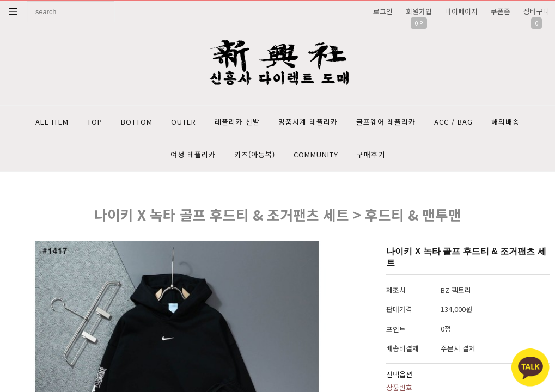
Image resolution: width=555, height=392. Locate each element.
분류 (14, 11)
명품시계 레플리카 (308, 122)
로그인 (383, 11)
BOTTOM (137, 122)
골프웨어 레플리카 (386, 122)
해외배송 (505, 122)
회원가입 (419, 11)
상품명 (28, 1)
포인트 (396, 329)
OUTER (184, 122)
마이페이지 (461, 11)
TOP (95, 122)
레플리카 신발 (237, 122)
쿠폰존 (501, 11)
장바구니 (536, 11)
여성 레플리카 (193, 154)
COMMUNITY (316, 154)
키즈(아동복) (255, 154)
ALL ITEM (52, 122)
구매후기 (371, 154)
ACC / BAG (453, 122)
